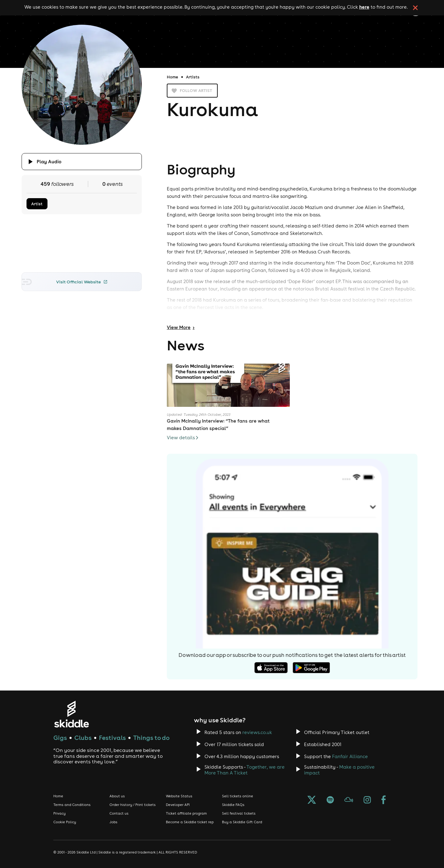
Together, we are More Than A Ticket (245, 770)
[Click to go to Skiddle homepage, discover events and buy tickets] (71, 714)
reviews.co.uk (257, 732)
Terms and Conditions (72, 805)
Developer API (178, 805)
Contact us (119, 813)
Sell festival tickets (239, 813)
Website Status (179, 796)
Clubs (83, 738)
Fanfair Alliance (350, 756)
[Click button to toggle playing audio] (82, 162)
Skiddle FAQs (233, 805)
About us (117, 796)
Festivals (112, 738)
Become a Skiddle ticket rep (190, 822)
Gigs (60, 738)
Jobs (113, 822)
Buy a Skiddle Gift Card (242, 822)
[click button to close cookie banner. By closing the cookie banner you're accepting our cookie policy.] (415, 8)
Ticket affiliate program (186, 813)
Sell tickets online (238, 796)
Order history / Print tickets (133, 805)
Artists (193, 77)
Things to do (151, 738)
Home (173, 77)
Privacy (60, 813)
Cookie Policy (65, 822)
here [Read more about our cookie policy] (364, 7)
